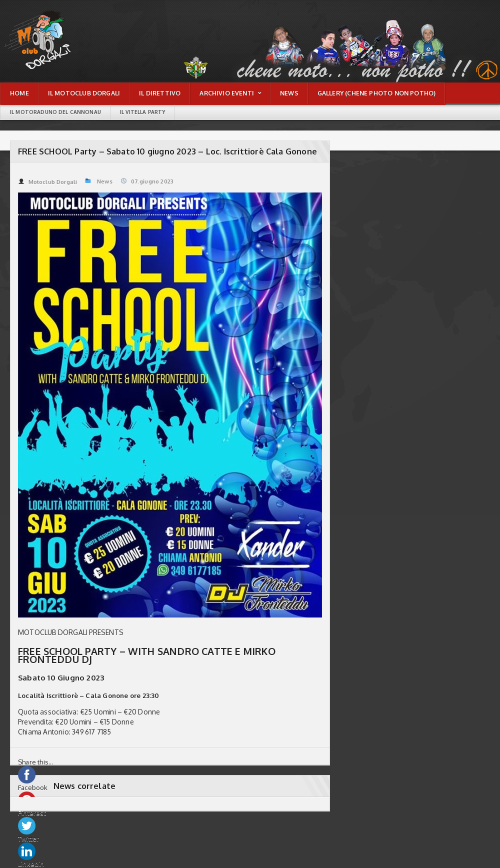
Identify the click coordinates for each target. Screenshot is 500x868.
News (105, 181)
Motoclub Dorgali (47, 182)
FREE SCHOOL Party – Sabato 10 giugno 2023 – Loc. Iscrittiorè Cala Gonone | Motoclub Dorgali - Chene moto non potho (52, 18)
